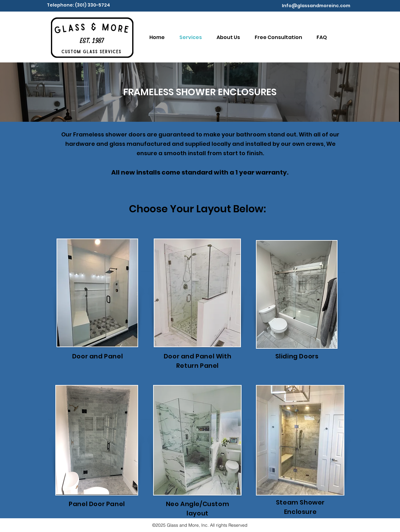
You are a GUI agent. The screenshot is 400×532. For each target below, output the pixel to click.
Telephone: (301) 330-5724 (78, 5)
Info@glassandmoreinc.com (316, 6)
